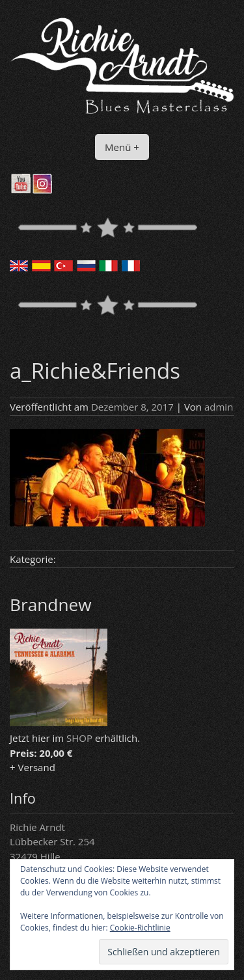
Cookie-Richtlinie (140, 928)
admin (219, 407)
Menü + (122, 147)
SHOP (79, 738)
